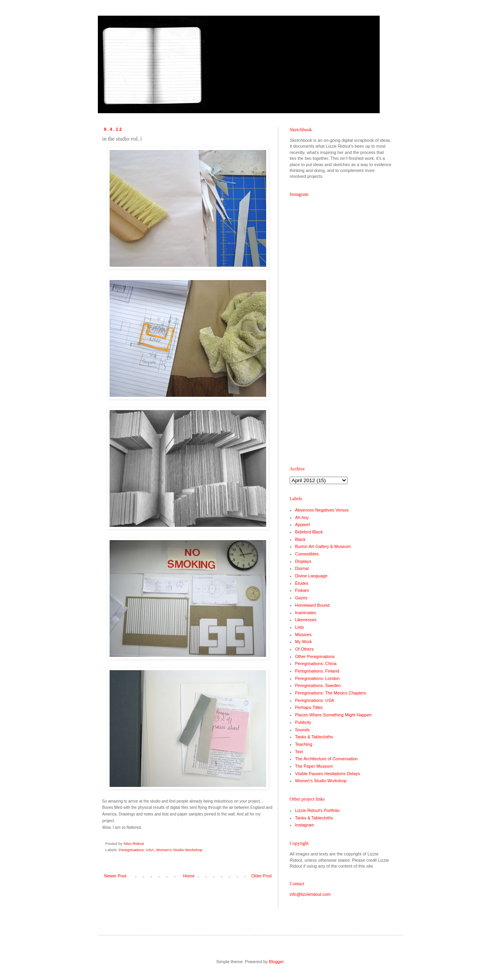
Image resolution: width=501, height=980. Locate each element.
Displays (303, 561)
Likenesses (306, 620)
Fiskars (302, 590)
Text (299, 752)
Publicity (303, 722)
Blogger (276, 962)
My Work (304, 642)
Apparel (303, 524)
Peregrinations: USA (136, 850)
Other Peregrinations (315, 656)
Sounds (302, 730)
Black (300, 539)
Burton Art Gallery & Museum (323, 546)
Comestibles (307, 554)
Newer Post (115, 876)
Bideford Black (309, 532)
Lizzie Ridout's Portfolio (317, 810)
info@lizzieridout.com (310, 894)
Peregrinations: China (316, 664)
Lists (300, 627)
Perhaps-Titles (309, 707)
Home (189, 876)
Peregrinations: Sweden (318, 685)
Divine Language (311, 576)
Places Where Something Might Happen (333, 715)
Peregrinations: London (317, 678)
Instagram (305, 825)
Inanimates (306, 613)
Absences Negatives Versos (322, 510)
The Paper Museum (314, 766)
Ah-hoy (302, 517)
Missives (303, 635)
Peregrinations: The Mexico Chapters (331, 693)
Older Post (261, 876)
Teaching (304, 744)
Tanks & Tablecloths (314, 737)
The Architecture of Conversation (326, 759)
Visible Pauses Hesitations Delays (328, 774)
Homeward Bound (312, 605)
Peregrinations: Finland (317, 671)
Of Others (305, 649)
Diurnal (302, 568)
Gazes (301, 598)
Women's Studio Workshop (179, 850)
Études (302, 583)
